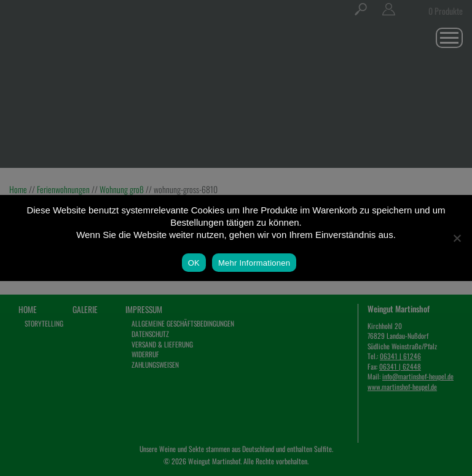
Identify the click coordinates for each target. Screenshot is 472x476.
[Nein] (457, 238)
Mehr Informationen (254, 263)
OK (194, 263)
